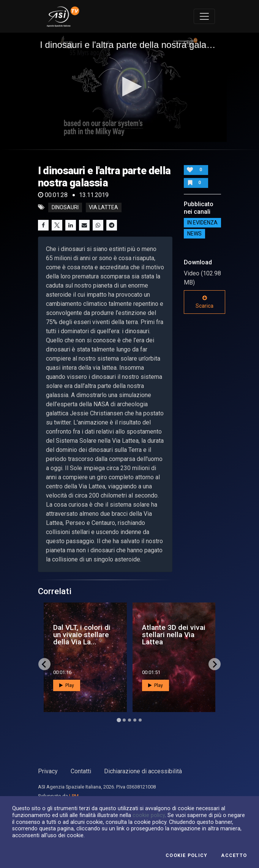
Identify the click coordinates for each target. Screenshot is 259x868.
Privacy (48, 771)
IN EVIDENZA (202, 223)
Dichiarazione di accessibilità (143, 771)
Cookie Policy (186, 855)
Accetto (234, 855)
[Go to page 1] (119, 720)
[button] (130, 87)
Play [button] (67, 685)
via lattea (103, 207)
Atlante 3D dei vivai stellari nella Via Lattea (174, 635)
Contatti (81, 771)
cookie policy (149, 815)
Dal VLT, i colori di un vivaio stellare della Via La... (82, 635)
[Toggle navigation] (204, 16)
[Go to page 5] (140, 720)
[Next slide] (215, 664)
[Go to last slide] (44, 664)
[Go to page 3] (129, 720)
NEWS (194, 234)
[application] (129, 87)
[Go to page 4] (135, 720)
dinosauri (65, 207)
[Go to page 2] (124, 720)
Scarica (205, 302)
